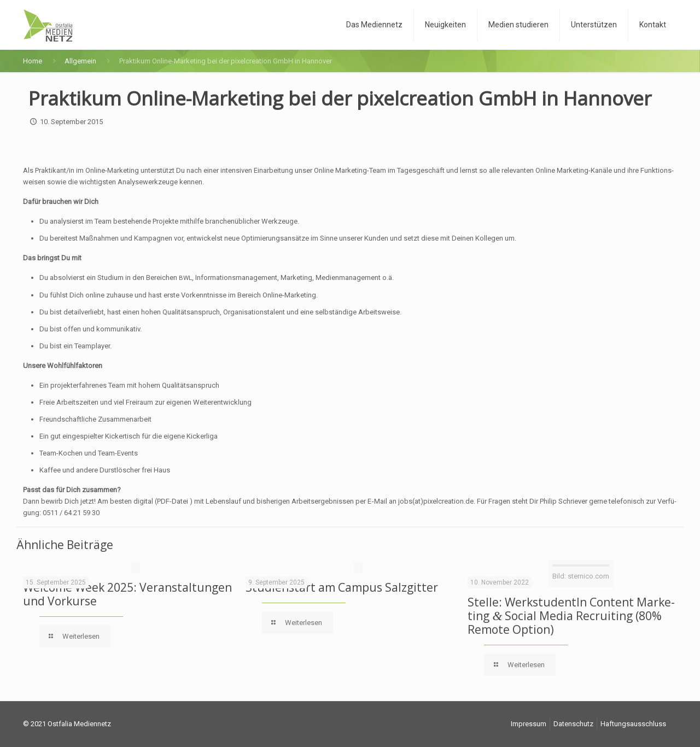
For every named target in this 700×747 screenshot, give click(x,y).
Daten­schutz (573, 724)
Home (33, 61)
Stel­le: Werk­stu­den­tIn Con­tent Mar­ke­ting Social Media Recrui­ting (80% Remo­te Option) (571, 616)
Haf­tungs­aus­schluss (633, 724)
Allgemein (80, 61)
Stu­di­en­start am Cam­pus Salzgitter (342, 587)
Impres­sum (529, 724)
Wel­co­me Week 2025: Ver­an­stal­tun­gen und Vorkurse (127, 594)
